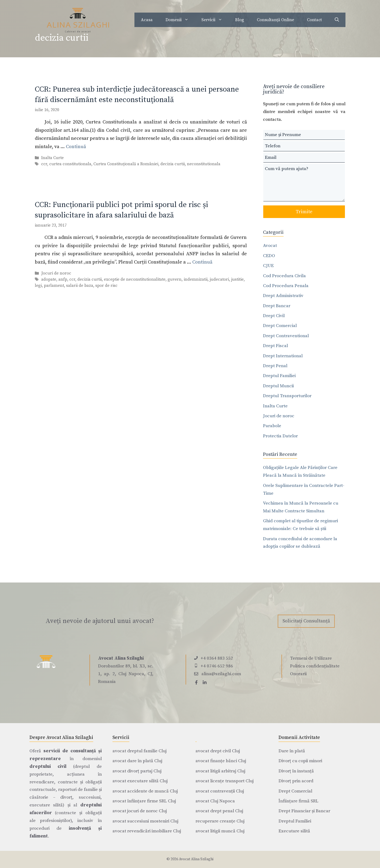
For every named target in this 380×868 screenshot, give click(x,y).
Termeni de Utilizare (311, 658)
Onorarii (298, 674)
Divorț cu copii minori (300, 761)
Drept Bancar (277, 306)
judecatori (219, 279)
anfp (63, 279)
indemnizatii (196, 279)
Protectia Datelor (280, 436)
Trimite (304, 212)
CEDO (269, 256)
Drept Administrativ (283, 296)
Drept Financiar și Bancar (304, 811)
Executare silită (294, 831)
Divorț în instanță (296, 771)
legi (38, 286)
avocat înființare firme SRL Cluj (144, 801)
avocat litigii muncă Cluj (220, 831)
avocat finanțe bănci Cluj (221, 761)
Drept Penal (275, 366)
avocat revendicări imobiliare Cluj (147, 831)
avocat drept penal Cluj (219, 811)
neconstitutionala (204, 164)
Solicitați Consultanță (306, 621)
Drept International (283, 356)
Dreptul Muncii (278, 386)
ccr (44, 164)
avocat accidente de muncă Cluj (145, 791)
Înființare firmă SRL (298, 801)
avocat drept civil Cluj (218, 751)
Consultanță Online (275, 20)
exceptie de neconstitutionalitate (135, 279)
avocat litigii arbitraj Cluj (220, 771)
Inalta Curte (52, 158)
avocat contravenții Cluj (220, 791)
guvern (175, 279)
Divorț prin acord (296, 781)
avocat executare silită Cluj (140, 781)
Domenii (180, 20)
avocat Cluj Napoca (215, 801)
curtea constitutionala (70, 164)
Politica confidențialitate (315, 666)
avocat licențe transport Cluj (225, 781)
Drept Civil (274, 316)
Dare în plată (292, 751)
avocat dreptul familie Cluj (140, 751)
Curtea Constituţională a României (126, 164)
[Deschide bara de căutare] (337, 20)
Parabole (272, 426)
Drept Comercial (280, 326)
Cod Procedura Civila (284, 276)
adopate (49, 279)
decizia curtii (173, 164)
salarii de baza (80, 286)
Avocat (270, 246)
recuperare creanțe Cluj (220, 821)
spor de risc (106, 286)
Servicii (215, 20)
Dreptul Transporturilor (287, 396)
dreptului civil (48, 766)
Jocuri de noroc (56, 273)
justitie (237, 279)
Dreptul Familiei (279, 376)
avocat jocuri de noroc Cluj (140, 811)
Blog (240, 20)
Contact (314, 20)
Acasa (147, 20)
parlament (54, 286)
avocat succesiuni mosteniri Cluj (145, 821)
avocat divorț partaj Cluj (137, 771)
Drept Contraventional (286, 336)
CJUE (268, 266)
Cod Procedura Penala (286, 286)
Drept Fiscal (275, 346)
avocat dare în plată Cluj (137, 761)
